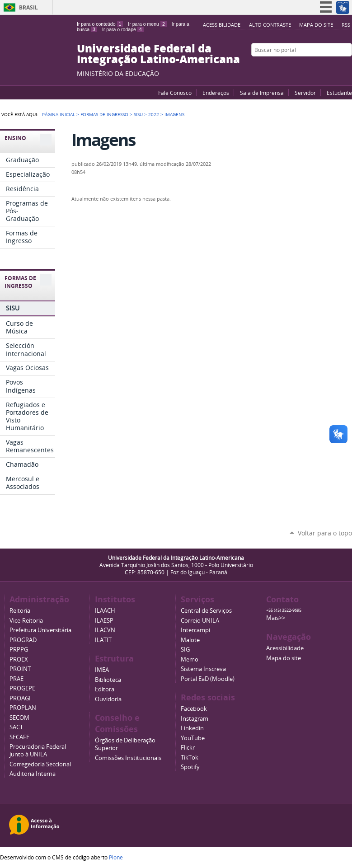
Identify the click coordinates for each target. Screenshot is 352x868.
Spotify (190, 767)
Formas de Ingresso (104, 114)
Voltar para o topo (325, 533)
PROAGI (20, 698)
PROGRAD (23, 640)
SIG (185, 650)
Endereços (216, 93)
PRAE (16, 679)
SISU (138, 114)
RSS (346, 25)
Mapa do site (316, 25)
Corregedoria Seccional (40, 764)
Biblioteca (108, 680)
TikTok (190, 758)
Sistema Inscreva (203, 669)
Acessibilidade (222, 25)
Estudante (339, 93)
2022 (154, 114)
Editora (105, 689)
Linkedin (192, 728)
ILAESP (104, 621)
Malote (190, 640)
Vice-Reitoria (26, 621)
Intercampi (195, 630)
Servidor (305, 93)
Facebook (325, 67)
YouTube (314, 67)
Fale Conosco (175, 93)
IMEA (102, 670)
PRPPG (19, 650)
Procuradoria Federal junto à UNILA (38, 751)
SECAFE (19, 737)
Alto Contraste (270, 25)
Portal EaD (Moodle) (208, 679)
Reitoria (20, 611)
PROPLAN (23, 708)
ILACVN (105, 630)
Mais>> (276, 618)
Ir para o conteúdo (100, 24)
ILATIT (103, 640)
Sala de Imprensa (262, 93)
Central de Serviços (206, 611)
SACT (16, 727)
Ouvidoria (108, 699)
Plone (116, 857)
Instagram (347, 67)
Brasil (28, 7)
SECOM (19, 718)
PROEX (19, 659)
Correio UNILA (200, 621)
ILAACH (105, 611)
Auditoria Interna (33, 774)
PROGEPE (22, 688)
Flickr (336, 67)
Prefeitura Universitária (40, 630)
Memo (190, 659)
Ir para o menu (147, 24)
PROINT (20, 669)
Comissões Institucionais (128, 758)
